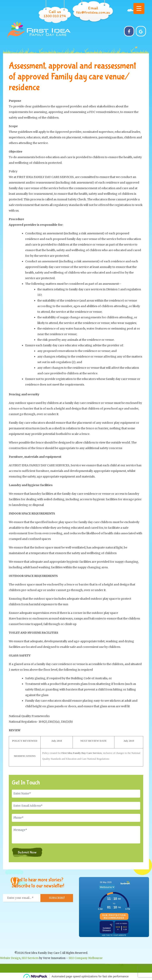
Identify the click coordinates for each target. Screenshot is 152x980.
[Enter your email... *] (22, 898)
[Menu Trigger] (139, 8)
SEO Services (30, 958)
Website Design (10, 958)
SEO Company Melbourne (86, 958)
